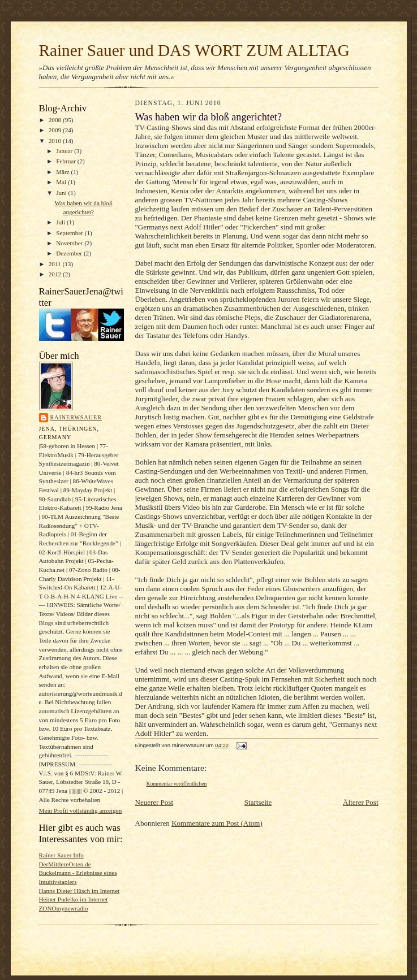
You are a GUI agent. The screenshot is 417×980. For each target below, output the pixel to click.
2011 (56, 264)
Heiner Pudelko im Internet (74, 899)
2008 (56, 120)
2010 (56, 141)
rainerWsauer (76, 417)
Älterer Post (360, 802)
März (63, 172)
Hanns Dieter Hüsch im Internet (79, 891)
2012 (56, 274)
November (70, 243)
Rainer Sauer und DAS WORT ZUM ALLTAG (194, 50)
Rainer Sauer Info (61, 855)
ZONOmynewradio (64, 908)
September (70, 233)
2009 (56, 130)
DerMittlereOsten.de (65, 864)
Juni (62, 193)
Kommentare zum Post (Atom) (217, 823)
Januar (65, 151)
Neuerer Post (154, 802)
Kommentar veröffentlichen (177, 784)
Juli (61, 222)
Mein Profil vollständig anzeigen (81, 810)
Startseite (258, 802)
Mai (62, 182)
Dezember (70, 253)
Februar (67, 161)
